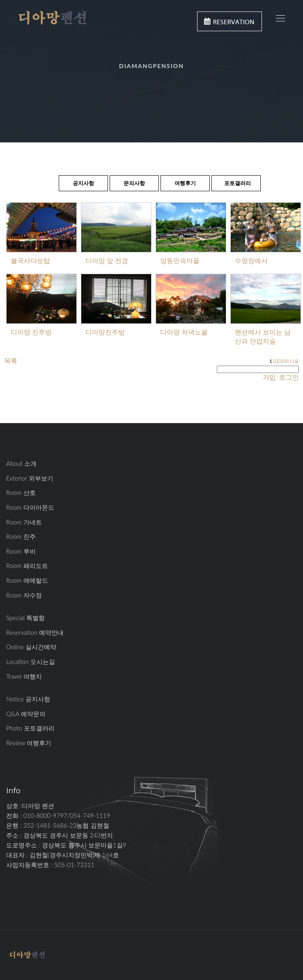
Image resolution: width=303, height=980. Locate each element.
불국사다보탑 (30, 260)
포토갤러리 (238, 183)
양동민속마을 (180, 260)
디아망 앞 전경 (107, 260)
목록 (11, 361)
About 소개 (21, 463)
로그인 (288, 377)
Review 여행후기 (29, 743)
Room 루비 (21, 551)
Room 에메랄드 (27, 580)
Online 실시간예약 (31, 647)
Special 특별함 (25, 618)
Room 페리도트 (27, 566)
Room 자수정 (24, 595)
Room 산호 (21, 492)
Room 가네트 (24, 522)
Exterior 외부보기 (30, 478)
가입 (269, 377)
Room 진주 (21, 536)
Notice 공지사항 (28, 699)
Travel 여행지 (24, 676)
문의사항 (134, 183)
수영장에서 (251, 260)
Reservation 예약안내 (35, 632)
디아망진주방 (105, 332)
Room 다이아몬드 (30, 507)
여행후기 (185, 183)
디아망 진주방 (31, 332)
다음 (294, 361)
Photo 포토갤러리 (30, 728)
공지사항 (83, 183)
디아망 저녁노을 (184, 332)
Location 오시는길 (31, 662)
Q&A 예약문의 (26, 714)
